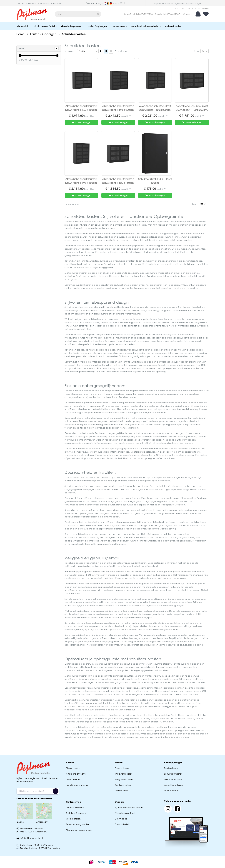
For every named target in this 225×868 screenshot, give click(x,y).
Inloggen (180, 9)
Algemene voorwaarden (79, 830)
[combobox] (78, 14)
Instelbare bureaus (76, 774)
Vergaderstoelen (124, 779)
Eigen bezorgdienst (125, 813)
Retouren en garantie (77, 824)
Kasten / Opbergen (43, 34)
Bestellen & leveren (76, 813)
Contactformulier (75, 807)
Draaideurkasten (173, 779)
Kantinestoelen (123, 785)
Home (21, 34)
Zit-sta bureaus (73, 768)
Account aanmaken (198, 9)
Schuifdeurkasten (173, 774)
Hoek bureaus (73, 779)
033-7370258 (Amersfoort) (32, 832)
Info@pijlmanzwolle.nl (30, 838)
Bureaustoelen (122, 768)
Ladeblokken (171, 791)
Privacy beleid (122, 824)
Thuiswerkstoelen (124, 774)
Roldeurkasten (172, 768)
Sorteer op (70, 51)
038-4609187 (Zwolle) (30, 828)
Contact (188, 14)
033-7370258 (146, 14)
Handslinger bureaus (77, 785)
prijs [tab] (21, 48)
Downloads (121, 819)
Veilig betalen (73, 819)
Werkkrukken (121, 791)
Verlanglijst (206, 14)
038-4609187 (173, 14)
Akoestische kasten (174, 785)
